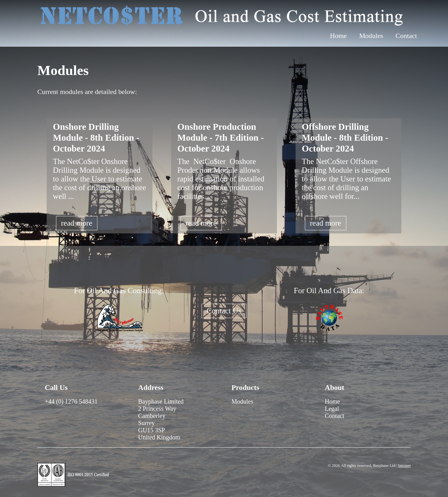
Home (338, 36)
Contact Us (224, 311)
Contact (406, 36)
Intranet (404, 465)
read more (77, 223)
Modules (371, 36)
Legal (332, 409)
